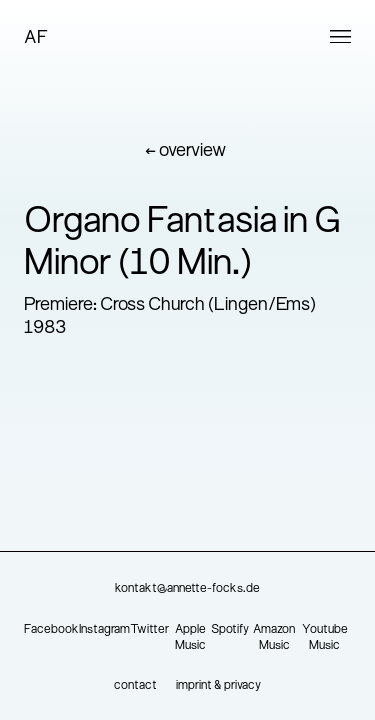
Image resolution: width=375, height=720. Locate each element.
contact (135, 686)
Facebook (51, 630)
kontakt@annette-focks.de (187, 589)
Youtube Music (325, 638)
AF (36, 38)
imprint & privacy (218, 686)
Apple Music (190, 638)
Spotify (230, 630)
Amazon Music (274, 638)
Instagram (104, 630)
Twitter (149, 630)
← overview (185, 151)
